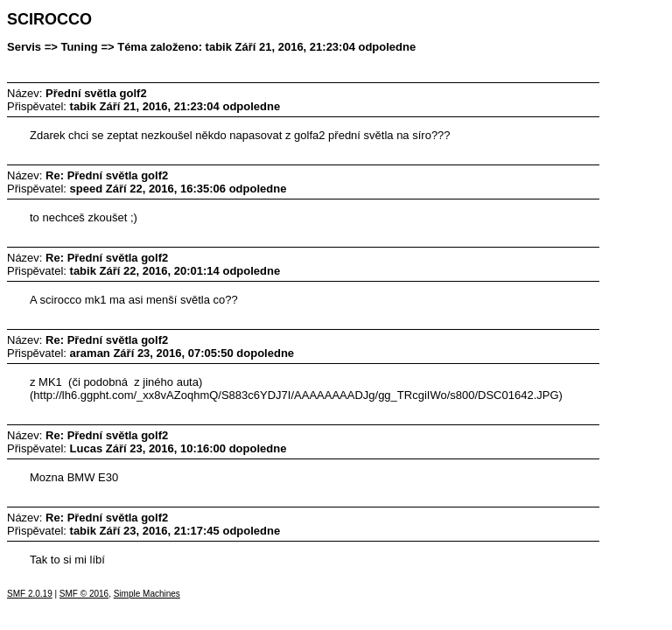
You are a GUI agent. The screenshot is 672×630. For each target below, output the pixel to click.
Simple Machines (147, 594)
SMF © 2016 (84, 594)
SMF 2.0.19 (30, 594)
